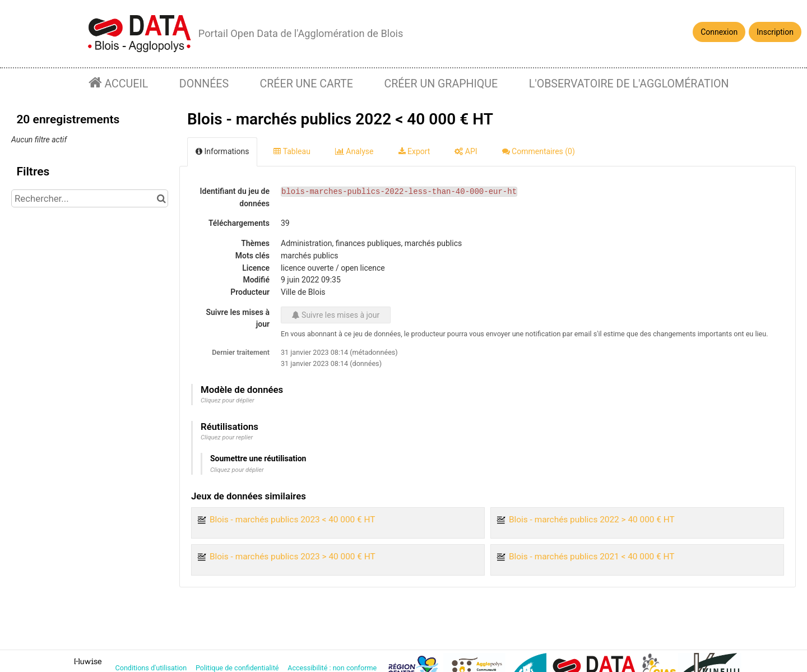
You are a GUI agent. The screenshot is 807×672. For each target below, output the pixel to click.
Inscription (775, 32)
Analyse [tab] (354, 151)
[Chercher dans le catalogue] (161, 198)
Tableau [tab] (292, 151)
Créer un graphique (441, 84)
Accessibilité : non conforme (333, 668)
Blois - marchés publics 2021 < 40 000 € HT (592, 557)
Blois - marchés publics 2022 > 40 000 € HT (592, 520)
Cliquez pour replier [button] (227, 437)
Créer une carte (307, 84)
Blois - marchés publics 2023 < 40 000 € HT (293, 520)
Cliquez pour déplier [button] (228, 400)
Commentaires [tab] (539, 151)
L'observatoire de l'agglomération (629, 84)
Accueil (125, 84)
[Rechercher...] (90, 198)
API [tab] (466, 151)
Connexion (719, 32)
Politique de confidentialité (238, 668)
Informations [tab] (222, 151)
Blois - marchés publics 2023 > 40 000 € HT (293, 557)
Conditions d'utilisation (152, 668)
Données (204, 84)
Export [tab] (414, 151)
